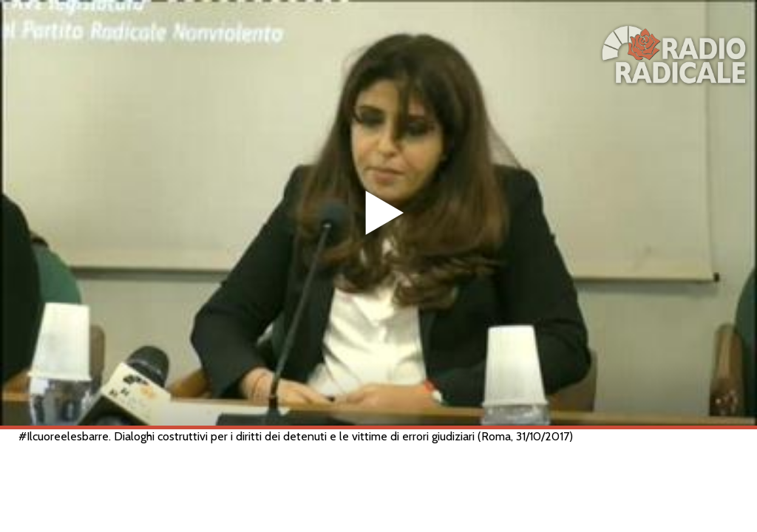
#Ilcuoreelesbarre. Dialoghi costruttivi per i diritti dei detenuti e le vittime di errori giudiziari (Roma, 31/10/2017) (296, 436)
